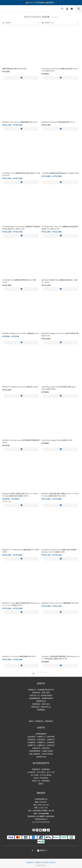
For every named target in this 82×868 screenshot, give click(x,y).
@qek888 (45, 813)
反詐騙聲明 (41, 816)
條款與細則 (50, 816)
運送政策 (53, 862)
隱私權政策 (32, 816)
